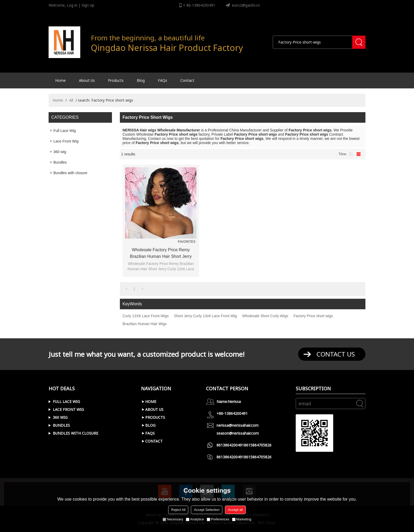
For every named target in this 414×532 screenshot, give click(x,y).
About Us (87, 80)
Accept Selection (207, 510)
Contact (187, 80)
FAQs (163, 80)
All (71, 100)
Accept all (235, 510)
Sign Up (88, 5)
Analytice (195, 519)
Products (116, 80)
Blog (141, 80)
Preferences (218, 519)
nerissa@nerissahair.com (237, 425)
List (351, 154)
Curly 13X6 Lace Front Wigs (146, 316)
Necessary (173, 519)
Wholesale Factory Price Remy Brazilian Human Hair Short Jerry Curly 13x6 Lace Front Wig (161, 254)
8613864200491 (230, 445)
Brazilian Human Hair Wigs (145, 324)
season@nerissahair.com (238, 433)
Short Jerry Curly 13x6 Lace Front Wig (205, 316)
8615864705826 (258, 445)
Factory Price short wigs (313, 316)
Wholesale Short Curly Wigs (265, 316)
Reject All (178, 510)
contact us (336, 354)
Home (60, 80)
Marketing (242, 519)
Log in (72, 5)
